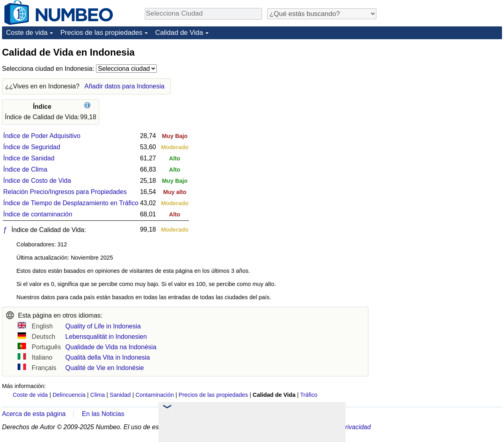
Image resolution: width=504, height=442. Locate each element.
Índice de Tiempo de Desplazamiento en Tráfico (71, 203)
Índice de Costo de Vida (37, 181)
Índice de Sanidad (29, 158)
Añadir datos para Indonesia (124, 86)
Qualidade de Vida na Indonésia (111, 347)
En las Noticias (103, 414)
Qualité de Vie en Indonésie (104, 368)
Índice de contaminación (38, 214)
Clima (98, 395)
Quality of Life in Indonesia (103, 326)
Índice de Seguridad (32, 147)
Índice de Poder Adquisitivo (42, 136)
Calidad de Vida (179, 33)
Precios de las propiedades (101, 33)
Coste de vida (27, 33)
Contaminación (155, 395)
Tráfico (309, 395)
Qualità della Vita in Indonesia (107, 357)
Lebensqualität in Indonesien (106, 337)
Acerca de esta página (34, 414)
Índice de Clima (25, 169)
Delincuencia (69, 395)
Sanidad (120, 395)
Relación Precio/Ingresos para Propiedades (65, 192)
